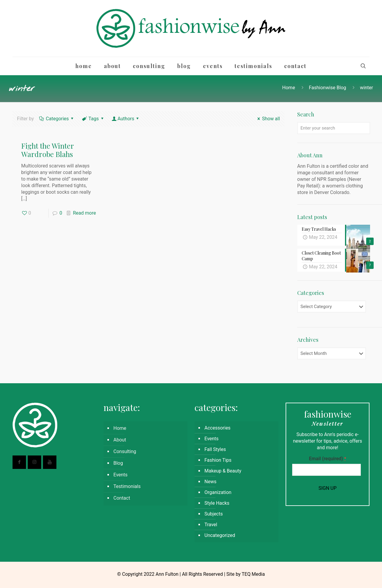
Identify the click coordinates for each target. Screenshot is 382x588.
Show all (268, 119)
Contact (122, 498)
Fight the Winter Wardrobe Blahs (47, 150)
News (210, 482)
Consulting (125, 451)
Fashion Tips (218, 460)
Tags (93, 119)
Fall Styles (215, 449)
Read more (84, 213)
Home (289, 88)
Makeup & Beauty (223, 471)
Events (120, 475)
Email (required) (327, 459)
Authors (126, 119)
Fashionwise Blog (328, 88)
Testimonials (127, 486)
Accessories (217, 428)
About (120, 440)
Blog (118, 463)
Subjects (214, 514)
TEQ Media (253, 574)
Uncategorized (220, 535)
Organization (218, 492)
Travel (211, 525)
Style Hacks (217, 503)
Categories (57, 119)
